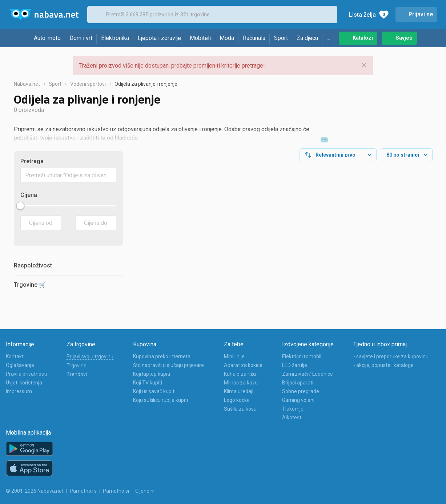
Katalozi (363, 38)
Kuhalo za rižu (240, 374)
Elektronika (115, 38)
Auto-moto (47, 38)
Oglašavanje (20, 365)
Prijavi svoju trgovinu (90, 356)
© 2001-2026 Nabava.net (35, 491)
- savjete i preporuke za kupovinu (391, 356)
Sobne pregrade (301, 391)
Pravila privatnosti (26, 374)
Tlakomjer (294, 409)
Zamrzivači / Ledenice (308, 374)
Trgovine (77, 366)
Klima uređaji (239, 391)
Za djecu (307, 38)
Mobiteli (200, 38)
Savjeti (404, 38)
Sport (281, 38)
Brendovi (77, 374)
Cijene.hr (145, 491)
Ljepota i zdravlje (159, 38)
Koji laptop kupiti (152, 374)
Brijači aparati (298, 383)
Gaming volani (298, 400)
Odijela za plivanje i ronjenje (146, 84)
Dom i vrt (81, 38)
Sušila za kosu (240, 409)
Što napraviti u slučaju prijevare (168, 365)
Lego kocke (237, 400)
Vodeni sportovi (88, 84)
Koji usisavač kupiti (154, 391)
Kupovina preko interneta (162, 356)
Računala (254, 38)
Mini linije (234, 356)
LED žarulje (295, 365)
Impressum (19, 391)
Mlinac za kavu (241, 383)
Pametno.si (116, 491)
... (328, 38)
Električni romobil (302, 356)
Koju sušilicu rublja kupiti (160, 400)
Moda (227, 38)
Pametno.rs (83, 491)
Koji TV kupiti (148, 383)
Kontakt (15, 356)
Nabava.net (27, 84)
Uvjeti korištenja (24, 383)
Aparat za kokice (243, 365)
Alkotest (292, 418)
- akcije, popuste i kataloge (383, 365)
